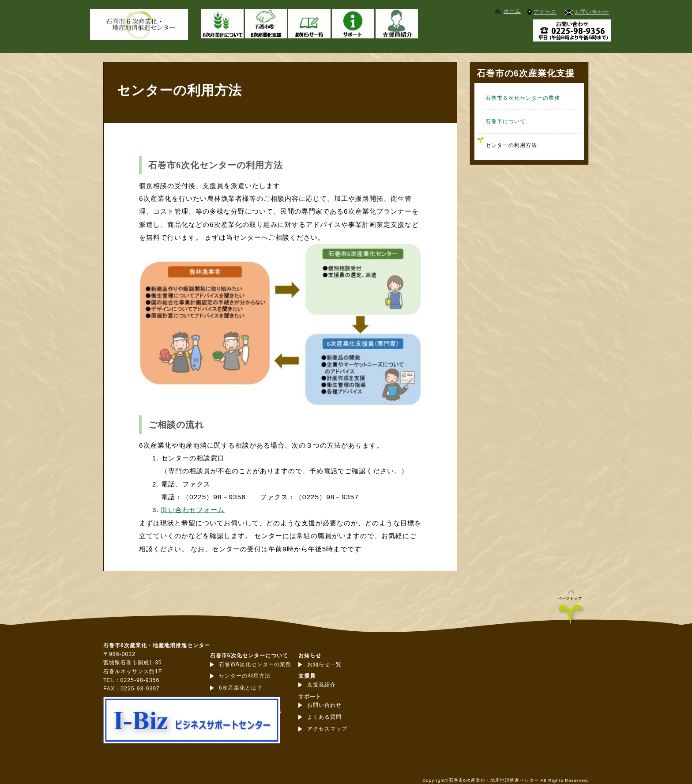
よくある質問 (324, 717)
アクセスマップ (327, 729)
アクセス (545, 12)
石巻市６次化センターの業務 (523, 98)
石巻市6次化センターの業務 (255, 664)
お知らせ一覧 (324, 664)
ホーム (512, 11)
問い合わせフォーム (193, 510)
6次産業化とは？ (241, 688)
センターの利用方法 (511, 145)
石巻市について (506, 121)
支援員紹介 (322, 685)
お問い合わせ (592, 12)
